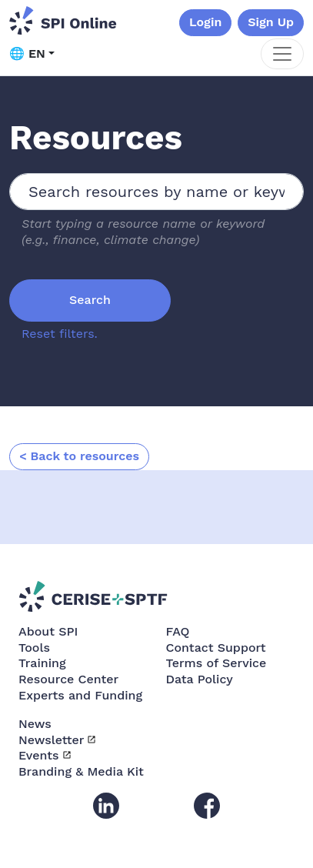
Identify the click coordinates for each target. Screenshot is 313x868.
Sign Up (271, 22)
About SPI (48, 631)
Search (90, 300)
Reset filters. (60, 334)
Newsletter (51, 740)
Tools (34, 648)
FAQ (178, 631)
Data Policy (200, 679)
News (35, 724)
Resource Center (68, 679)
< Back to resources (79, 456)
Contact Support (216, 648)
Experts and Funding (80, 695)
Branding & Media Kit (81, 771)
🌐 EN (27, 53)
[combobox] (156, 192)
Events (39, 755)
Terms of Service (216, 663)
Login (205, 22)
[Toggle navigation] (282, 54)
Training (42, 663)
